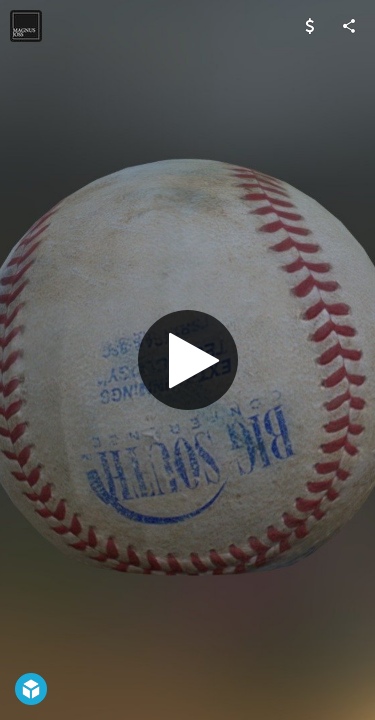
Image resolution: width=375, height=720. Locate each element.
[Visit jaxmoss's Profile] (26, 26)
